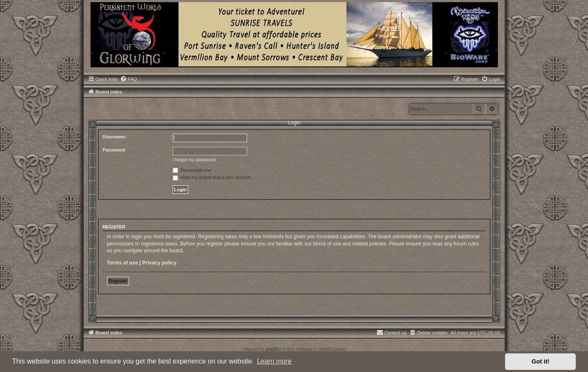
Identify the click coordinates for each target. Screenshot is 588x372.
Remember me (192, 170)
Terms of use (123, 263)
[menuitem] (129, 79)
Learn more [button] (274, 361)
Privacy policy (159, 263)
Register (118, 281)
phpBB (272, 349)
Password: (115, 150)
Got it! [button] (541, 361)
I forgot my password (194, 160)
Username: (115, 137)
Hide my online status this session (212, 177)
